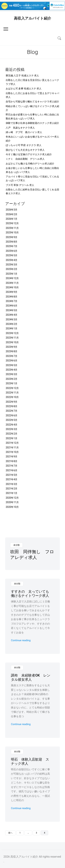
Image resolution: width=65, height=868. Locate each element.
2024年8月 (12, 297)
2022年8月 (12, 406)
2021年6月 (12, 470)
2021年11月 (12, 448)
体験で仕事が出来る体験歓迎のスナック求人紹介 (32, 123)
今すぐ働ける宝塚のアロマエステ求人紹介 (29, 154)
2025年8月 (12, 242)
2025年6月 (12, 251)
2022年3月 (12, 429)
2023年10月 (12, 342)
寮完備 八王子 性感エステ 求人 (22, 76)
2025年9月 (12, 237)
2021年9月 (12, 457)
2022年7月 (12, 411)
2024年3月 (12, 319)
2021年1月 (12, 493)
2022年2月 (12, 434)
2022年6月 (12, 415)
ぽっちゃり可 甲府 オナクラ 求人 (24, 145)
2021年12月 (12, 443)
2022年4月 (12, 425)
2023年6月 (12, 361)
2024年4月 (12, 315)
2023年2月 (12, 379)
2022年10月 (12, 397)
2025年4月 (12, 260)
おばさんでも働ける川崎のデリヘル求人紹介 (30, 164)
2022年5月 (12, 420)
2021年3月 (12, 484)
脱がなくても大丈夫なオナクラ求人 (25, 150)
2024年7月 (12, 301)
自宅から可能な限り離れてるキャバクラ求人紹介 (32, 102)
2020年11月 (12, 502)
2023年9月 (12, 347)
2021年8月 (12, 461)
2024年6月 (12, 306)
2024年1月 (12, 328)
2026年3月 (12, 210)
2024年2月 (12, 324)
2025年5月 (12, 255)
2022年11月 (12, 393)
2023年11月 (12, 338)
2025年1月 (12, 274)
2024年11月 (12, 283)
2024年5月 (12, 310)
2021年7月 (12, 466)
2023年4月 (12, 370)
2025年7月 (12, 246)
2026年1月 (12, 219)
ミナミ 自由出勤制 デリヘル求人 (25, 159)
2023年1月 (12, 383)
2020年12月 (12, 498)
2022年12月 (12, 388)
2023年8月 (12, 351)
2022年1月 (12, 438)
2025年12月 (12, 223)
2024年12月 (12, 278)
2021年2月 (12, 489)
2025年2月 (12, 269)
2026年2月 (12, 214)
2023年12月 (12, 333)
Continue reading (21, 640)
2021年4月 (12, 479)
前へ (10, 833)
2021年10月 (12, 452)
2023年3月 (12, 374)
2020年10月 (12, 507)
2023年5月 (12, 365)
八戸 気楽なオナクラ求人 (20, 128)
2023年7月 (12, 356)
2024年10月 (12, 287)
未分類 (16, 545)
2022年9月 (12, 402)
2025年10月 (12, 233)
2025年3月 (12, 265)
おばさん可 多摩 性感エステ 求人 (24, 89)
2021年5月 (12, 475)
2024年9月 (12, 292)
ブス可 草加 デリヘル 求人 (20, 185)
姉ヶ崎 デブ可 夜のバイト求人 (24, 132)
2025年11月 (12, 228)
